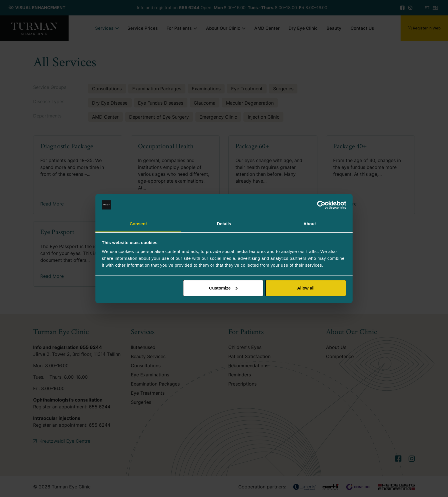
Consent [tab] (138, 224)
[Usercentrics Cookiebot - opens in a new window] (321, 205)
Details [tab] (224, 224)
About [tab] (310, 224)
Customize (223, 288)
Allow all (306, 288)
